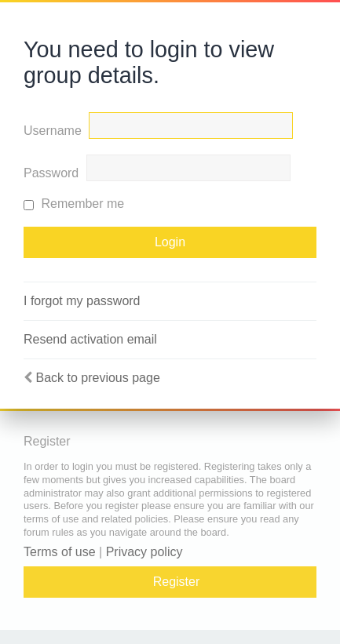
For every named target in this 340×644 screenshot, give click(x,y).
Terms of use (60, 552)
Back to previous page (97, 378)
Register (177, 582)
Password (51, 173)
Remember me (74, 204)
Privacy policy (144, 552)
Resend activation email (90, 339)
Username (53, 131)
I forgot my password (82, 301)
